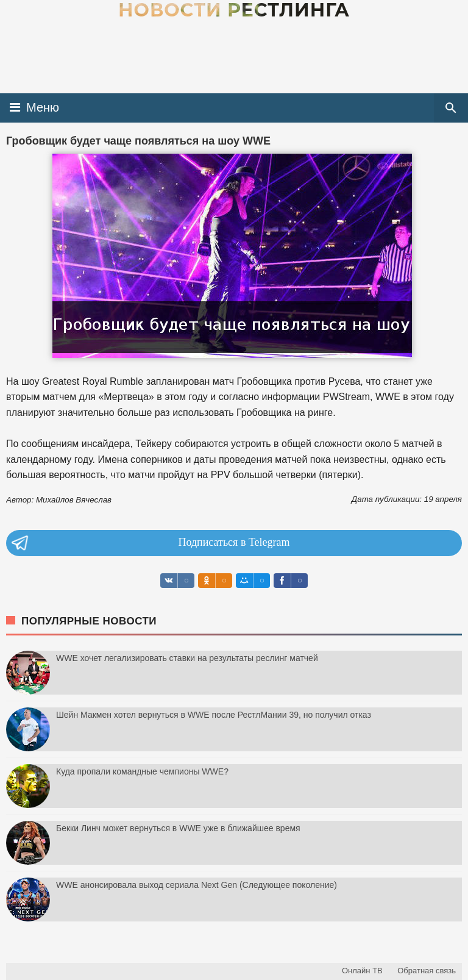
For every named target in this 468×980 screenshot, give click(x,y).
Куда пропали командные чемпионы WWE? (142, 771)
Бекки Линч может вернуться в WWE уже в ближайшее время (178, 828)
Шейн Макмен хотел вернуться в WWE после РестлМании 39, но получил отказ (214, 715)
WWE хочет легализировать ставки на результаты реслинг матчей (187, 658)
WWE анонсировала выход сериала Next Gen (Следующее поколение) (197, 885)
